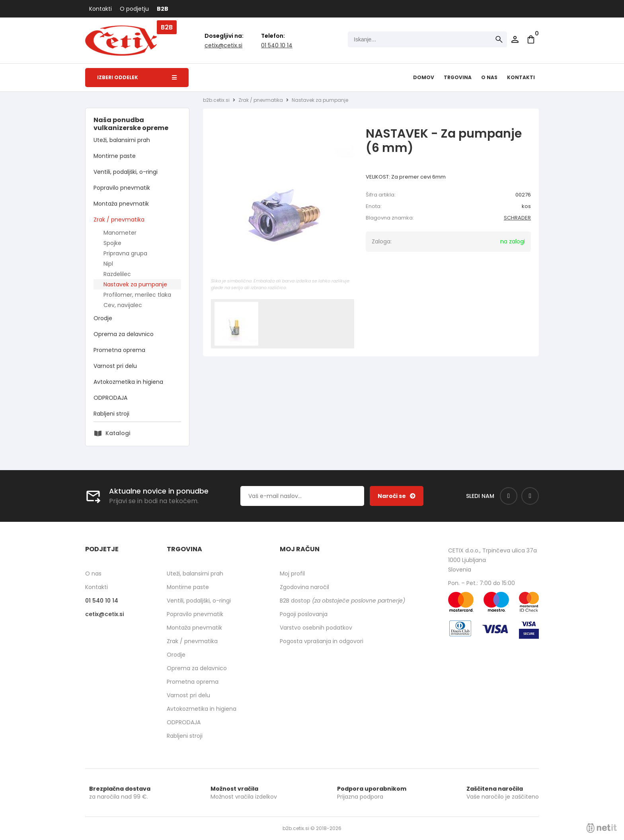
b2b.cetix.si (216, 100)
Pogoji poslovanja (304, 614)
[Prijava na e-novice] (397, 496)
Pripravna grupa (125, 253)
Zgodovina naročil (304, 587)
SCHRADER (517, 218)
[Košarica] (531, 39)
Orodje (103, 318)
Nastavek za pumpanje (135, 284)
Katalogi (118, 433)
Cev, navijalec (123, 305)
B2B (163, 9)
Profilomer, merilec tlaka (137, 295)
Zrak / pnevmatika (119, 220)
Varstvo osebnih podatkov (316, 628)
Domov (424, 77)
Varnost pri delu (115, 366)
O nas (489, 77)
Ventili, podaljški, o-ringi (126, 172)
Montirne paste (115, 156)
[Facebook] (509, 496)
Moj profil (292, 574)
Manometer (120, 233)
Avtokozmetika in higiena (128, 382)
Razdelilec (117, 274)
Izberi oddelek (137, 77)
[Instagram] (530, 496)
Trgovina (458, 77)
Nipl (108, 264)
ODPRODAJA (110, 398)
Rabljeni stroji (111, 414)
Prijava (515, 39)
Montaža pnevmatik (121, 204)
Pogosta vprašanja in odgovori (322, 641)
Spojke (112, 243)
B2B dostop (342, 601)
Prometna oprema (119, 350)
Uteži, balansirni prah (122, 140)
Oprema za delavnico (124, 334)
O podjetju (134, 9)
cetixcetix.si (223, 45)
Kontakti (100, 9)
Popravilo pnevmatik (122, 188)
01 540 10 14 (277, 45)
